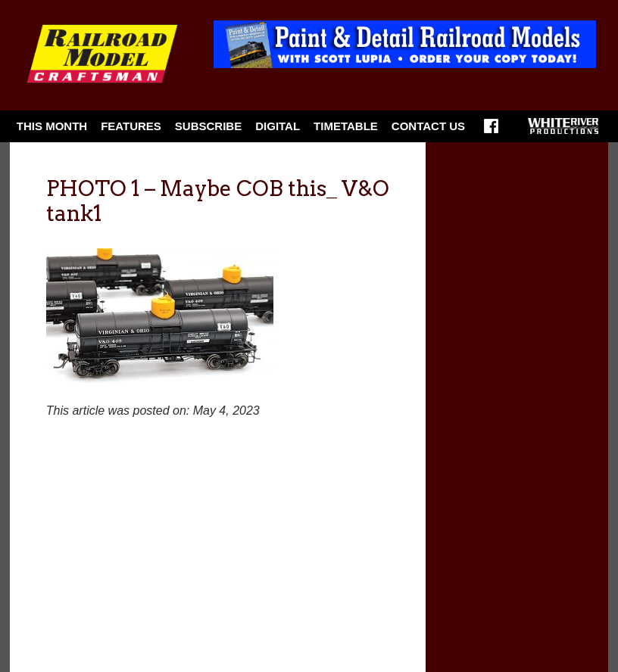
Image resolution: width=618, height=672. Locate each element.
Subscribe (208, 126)
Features (131, 126)
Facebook (491, 131)
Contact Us (428, 126)
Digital (278, 126)
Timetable (346, 126)
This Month (52, 126)
